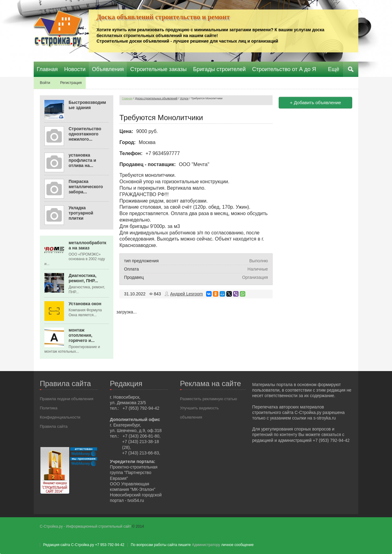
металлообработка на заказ (87, 245)
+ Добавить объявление (316, 102)
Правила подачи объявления (67, 399)
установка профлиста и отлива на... (82, 160)
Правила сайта (54, 426)
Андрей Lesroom (187, 294)
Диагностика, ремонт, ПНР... (83, 278)
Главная (127, 98)
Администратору (206, 545)
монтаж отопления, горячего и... (82, 335)
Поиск (351, 69)
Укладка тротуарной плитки (81, 213)
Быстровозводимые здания (87, 105)
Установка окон (85, 304)
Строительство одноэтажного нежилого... (85, 134)
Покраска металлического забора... (86, 187)
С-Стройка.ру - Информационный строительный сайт (86, 526)
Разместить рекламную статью (209, 399)
